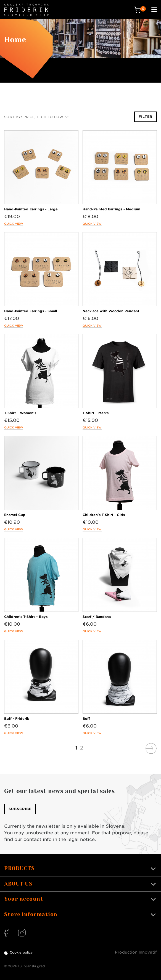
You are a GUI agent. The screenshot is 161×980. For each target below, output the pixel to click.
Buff (86, 719)
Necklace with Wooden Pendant (111, 311)
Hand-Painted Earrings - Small (31, 311)
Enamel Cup (15, 515)
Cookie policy (21, 952)
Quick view (14, 224)
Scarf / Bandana (97, 617)
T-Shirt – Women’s (20, 413)
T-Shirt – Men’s (96, 413)
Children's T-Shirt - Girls (104, 515)
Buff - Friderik (17, 719)
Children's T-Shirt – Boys (26, 617)
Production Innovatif (136, 952)
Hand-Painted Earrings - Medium (111, 209)
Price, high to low (46, 117)
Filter (146, 117)
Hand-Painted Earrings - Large (31, 209)
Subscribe (20, 809)
